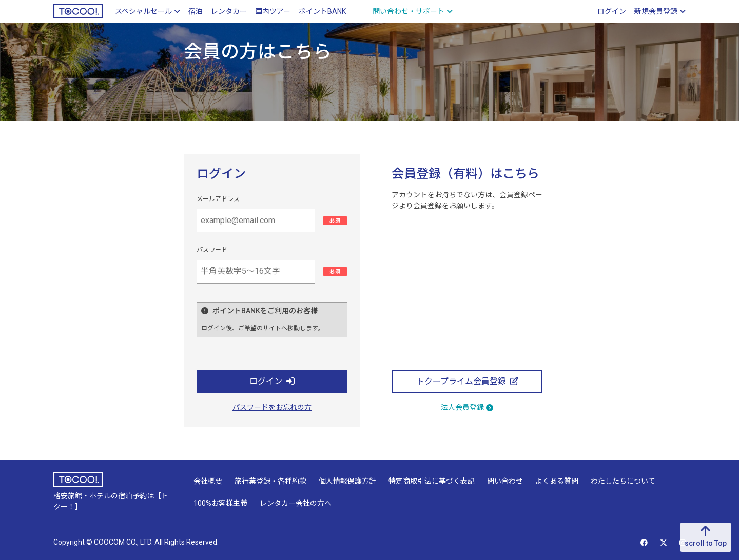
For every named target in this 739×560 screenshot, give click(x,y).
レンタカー (229, 11)
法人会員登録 (467, 407)
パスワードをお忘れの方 (272, 407)
